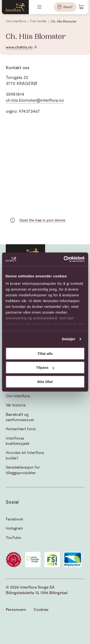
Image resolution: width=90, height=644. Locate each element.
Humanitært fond (21, 429)
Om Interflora (18, 396)
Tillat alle (45, 354)
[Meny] (40, 7)
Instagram (14, 528)
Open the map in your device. (42, 220)
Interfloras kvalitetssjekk (18, 441)
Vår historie (16, 405)
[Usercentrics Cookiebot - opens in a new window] (64, 259)
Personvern (16, 610)
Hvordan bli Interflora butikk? (25, 455)
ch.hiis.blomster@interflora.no (35, 100)
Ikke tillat (45, 382)
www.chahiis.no (22, 47)
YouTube (13, 538)
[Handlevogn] (81, 7)
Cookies (41, 610)
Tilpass (45, 367)
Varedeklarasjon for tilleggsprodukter (23, 470)
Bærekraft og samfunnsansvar (20, 417)
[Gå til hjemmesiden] (15, 7)
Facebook (14, 519)
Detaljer (69, 339)
